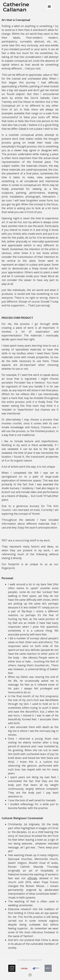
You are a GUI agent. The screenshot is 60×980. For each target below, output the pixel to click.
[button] (49, 6)
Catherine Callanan (16, 7)
